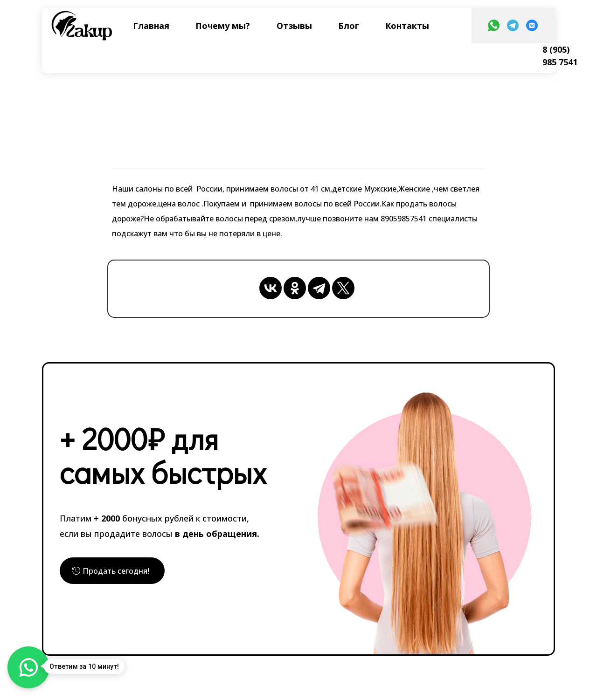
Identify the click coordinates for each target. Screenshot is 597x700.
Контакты (407, 26)
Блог (349, 26)
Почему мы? (223, 26)
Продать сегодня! (120, 571)
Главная (151, 26)
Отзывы (294, 26)
